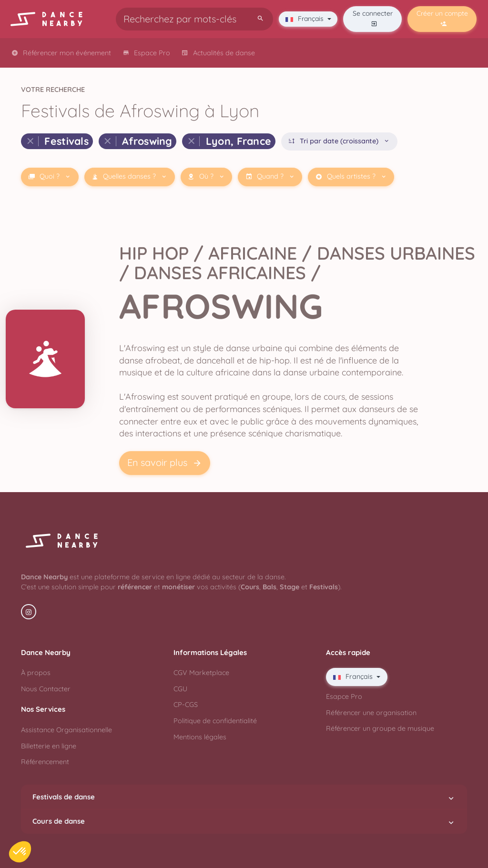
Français (305, 19)
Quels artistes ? (351, 177)
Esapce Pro (344, 696)
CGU (180, 689)
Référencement (45, 762)
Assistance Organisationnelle (66, 730)
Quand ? (270, 177)
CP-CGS (186, 705)
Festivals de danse (244, 797)
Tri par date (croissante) (339, 141)
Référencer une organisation (371, 713)
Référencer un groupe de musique (380, 728)
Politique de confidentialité (215, 721)
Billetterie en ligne (49, 746)
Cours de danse (244, 821)
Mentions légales (200, 737)
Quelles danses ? (129, 177)
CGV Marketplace (201, 673)
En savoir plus (165, 463)
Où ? (206, 177)
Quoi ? (50, 177)
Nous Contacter (46, 689)
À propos (36, 673)
